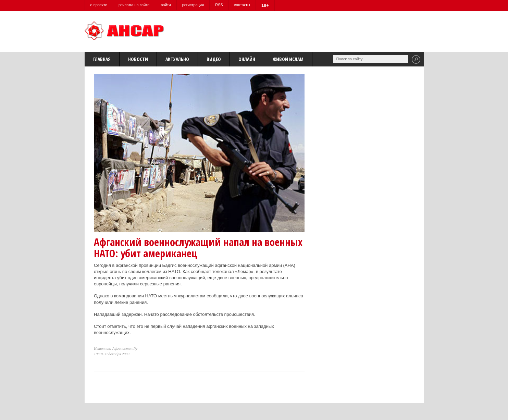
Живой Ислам (288, 59)
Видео (214, 59)
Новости (138, 59)
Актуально (177, 59)
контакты (242, 5)
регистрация (193, 5)
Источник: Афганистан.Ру (116, 348)
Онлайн (247, 59)
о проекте (99, 5)
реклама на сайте (134, 5)
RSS (219, 5)
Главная (102, 59)
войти (166, 5)
